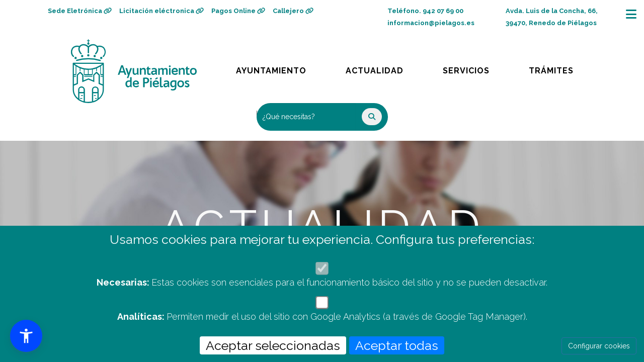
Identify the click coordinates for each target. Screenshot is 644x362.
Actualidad (382, 68)
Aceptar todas (397, 345)
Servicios (476, 68)
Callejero (293, 11)
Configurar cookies (599, 346)
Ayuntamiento (272, 68)
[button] (26, 336)
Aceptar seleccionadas (273, 345)
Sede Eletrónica (80, 11)
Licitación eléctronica (162, 11)
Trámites (561, 68)
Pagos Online (238, 11)
